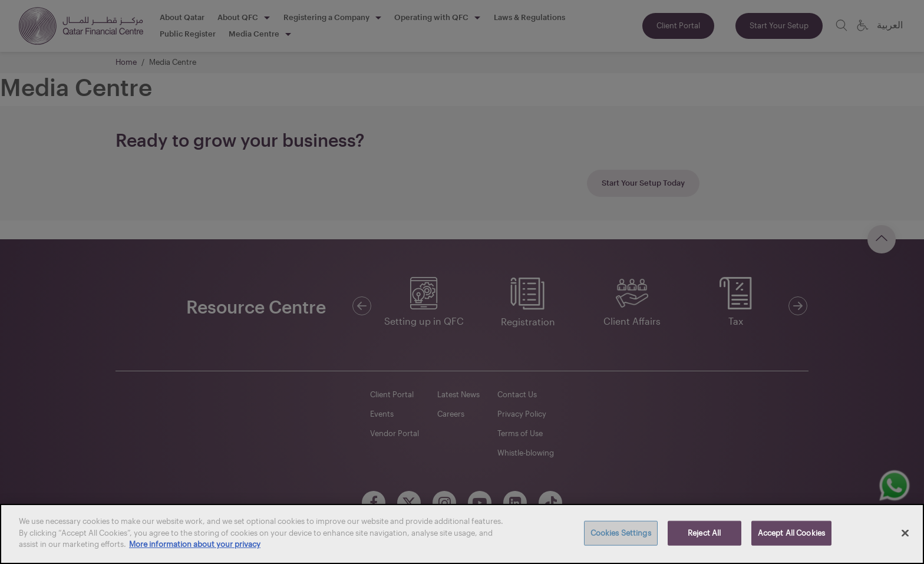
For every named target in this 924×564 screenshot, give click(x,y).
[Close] (905, 533)
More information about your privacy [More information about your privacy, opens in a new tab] (195, 544)
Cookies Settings (621, 533)
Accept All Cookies (791, 533)
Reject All (704, 533)
